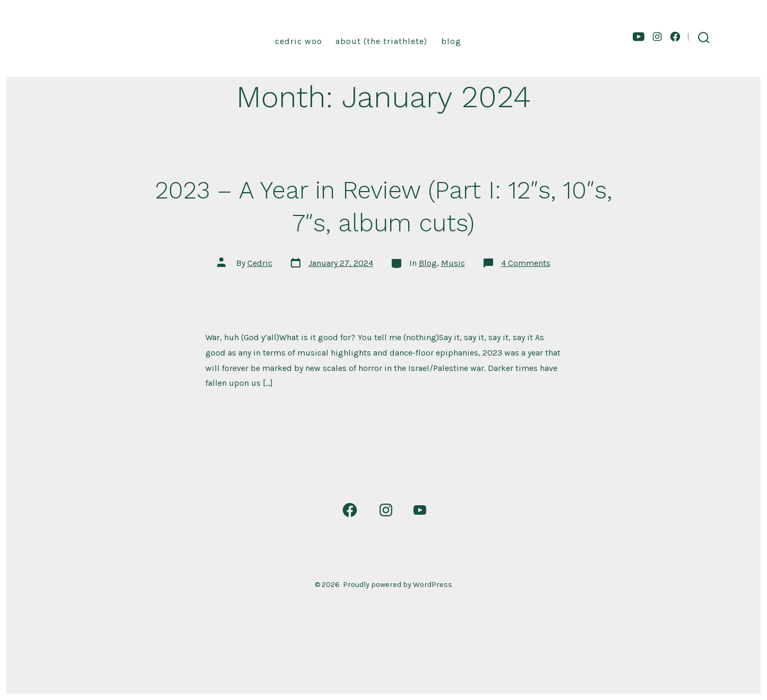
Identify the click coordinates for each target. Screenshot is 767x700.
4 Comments (526, 263)
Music (453, 263)
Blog (451, 41)
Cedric (260, 263)
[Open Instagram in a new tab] (657, 37)
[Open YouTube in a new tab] (639, 37)
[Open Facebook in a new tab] (675, 37)
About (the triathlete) (381, 41)
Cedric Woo (299, 41)
